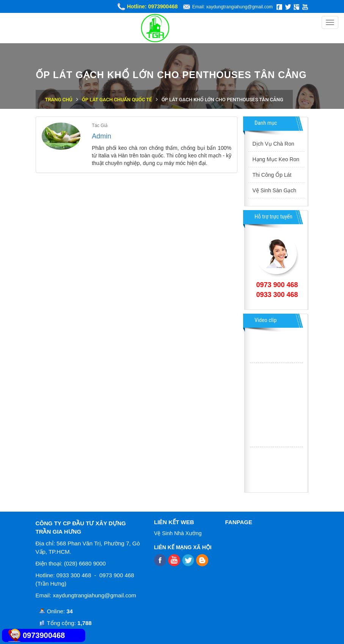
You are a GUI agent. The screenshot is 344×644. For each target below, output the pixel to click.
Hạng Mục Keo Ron (276, 159)
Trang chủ (59, 100)
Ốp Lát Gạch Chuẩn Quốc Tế (117, 100)
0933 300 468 (277, 295)
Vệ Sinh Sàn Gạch (274, 190)
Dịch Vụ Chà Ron (273, 144)
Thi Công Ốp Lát (272, 175)
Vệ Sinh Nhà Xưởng (178, 533)
